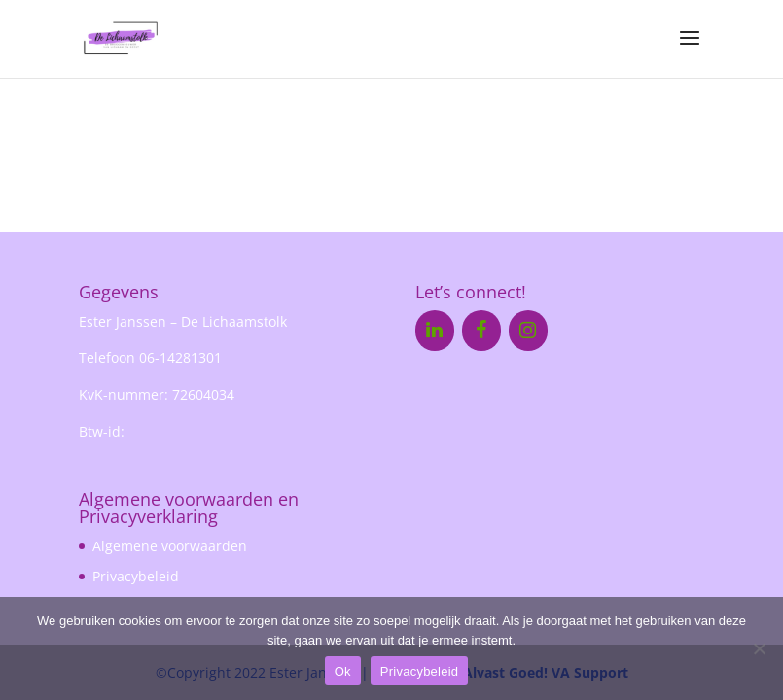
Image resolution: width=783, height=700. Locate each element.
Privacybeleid (136, 576)
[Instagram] (528, 331)
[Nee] (759, 648)
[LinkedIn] (435, 331)
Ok (343, 671)
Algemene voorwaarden (170, 546)
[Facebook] (481, 331)
